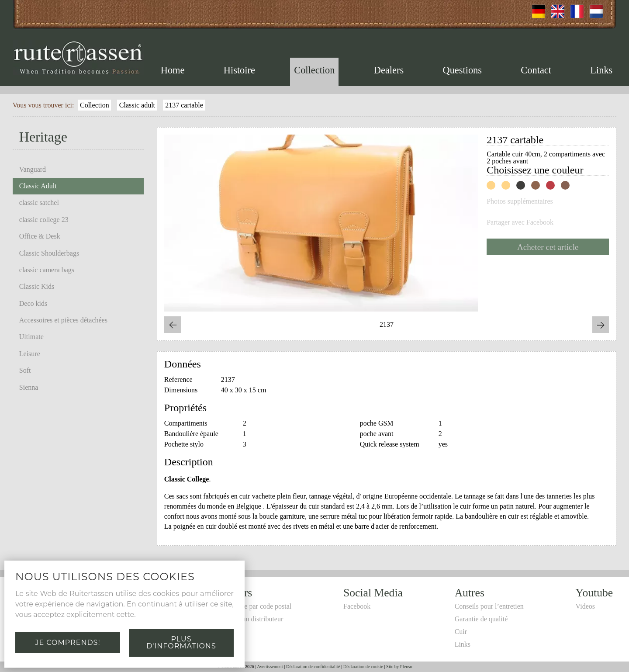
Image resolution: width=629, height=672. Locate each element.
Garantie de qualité (481, 619)
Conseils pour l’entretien (489, 606)
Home (173, 70)
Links (601, 70)
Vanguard (33, 169)
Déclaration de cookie (363, 667)
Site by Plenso (399, 667)
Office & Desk (40, 236)
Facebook (357, 606)
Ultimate (31, 337)
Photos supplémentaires (520, 201)
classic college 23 (44, 220)
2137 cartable (184, 105)
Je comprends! (67, 643)
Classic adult (137, 105)
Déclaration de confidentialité (313, 667)
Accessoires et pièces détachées (63, 320)
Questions (462, 70)
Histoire (239, 70)
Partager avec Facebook (520, 222)
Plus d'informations (181, 643)
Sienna (29, 387)
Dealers (389, 70)
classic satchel (39, 203)
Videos (585, 606)
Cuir (461, 632)
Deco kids (33, 303)
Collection (314, 70)
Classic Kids (37, 286)
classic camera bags (47, 270)
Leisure (30, 354)
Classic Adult (38, 186)
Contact (536, 70)
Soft (25, 370)
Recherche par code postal (255, 606)
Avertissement (270, 667)
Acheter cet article (548, 247)
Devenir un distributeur (251, 619)
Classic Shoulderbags (49, 253)
